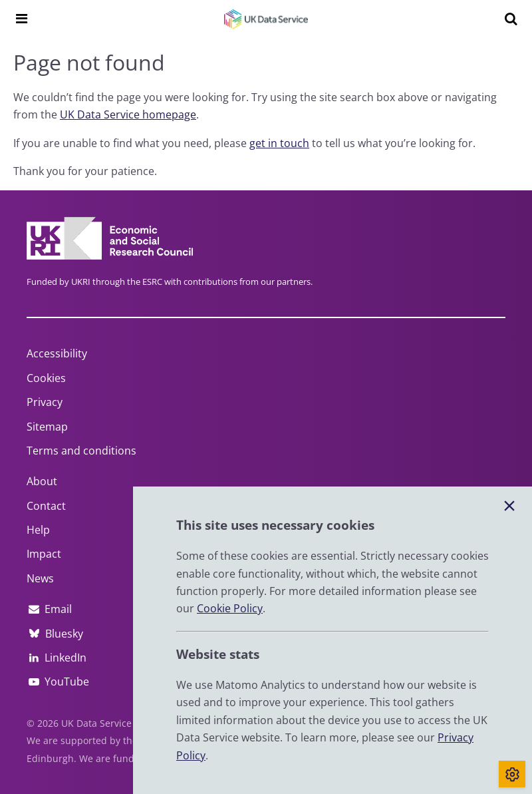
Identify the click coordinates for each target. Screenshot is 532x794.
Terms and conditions (81, 451)
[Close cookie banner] (509, 506)
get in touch (279, 143)
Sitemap (47, 427)
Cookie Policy (230, 608)
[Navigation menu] (21, 19)
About (42, 481)
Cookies (46, 378)
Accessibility (57, 353)
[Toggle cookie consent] (512, 774)
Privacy (45, 402)
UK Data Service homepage (128, 114)
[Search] (511, 19)
